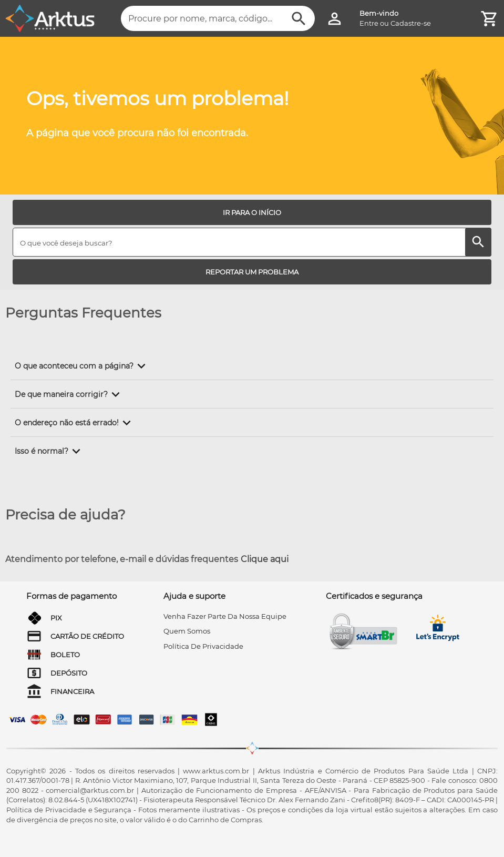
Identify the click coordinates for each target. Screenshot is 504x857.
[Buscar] (299, 19)
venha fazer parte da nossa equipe (225, 616)
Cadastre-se (411, 23)
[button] (82, 366)
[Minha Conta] (335, 19)
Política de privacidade (203, 646)
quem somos (187, 631)
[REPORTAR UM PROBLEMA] (252, 272)
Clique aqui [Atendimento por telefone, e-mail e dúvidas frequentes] (265, 559)
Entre (369, 23)
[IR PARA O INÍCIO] (252, 212)
